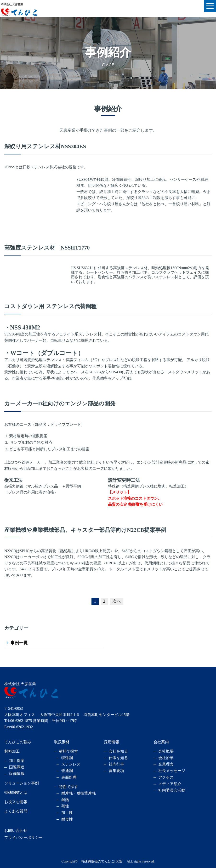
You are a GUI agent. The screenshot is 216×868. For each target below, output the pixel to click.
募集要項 (116, 771)
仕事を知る (118, 758)
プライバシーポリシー (23, 837)
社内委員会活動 (172, 790)
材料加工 (12, 751)
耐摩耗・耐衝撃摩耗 (79, 793)
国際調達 (17, 767)
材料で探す (68, 751)
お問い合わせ (16, 831)
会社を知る (118, 751)
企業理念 (166, 764)
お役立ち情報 (16, 802)
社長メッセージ (172, 771)
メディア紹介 (170, 784)
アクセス (166, 777)
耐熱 (65, 800)
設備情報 (17, 774)
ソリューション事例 (22, 783)
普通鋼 (67, 771)
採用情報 (112, 742)
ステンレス (71, 764)
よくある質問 (16, 811)
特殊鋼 (67, 758)
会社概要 (166, 751)
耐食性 (67, 819)
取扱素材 (62, 742)
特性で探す (68, 787)
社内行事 (116, 764)
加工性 (67, 813)
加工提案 (17, 761)
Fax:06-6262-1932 (19, 727)
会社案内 (161, 742)
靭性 (65, 806)
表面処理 (69, 777)
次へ (117, 601)
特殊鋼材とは (16, 792)
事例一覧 (19, 643)
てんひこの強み (18, 742)
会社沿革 (166, 758)
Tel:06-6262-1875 (18, 721)
